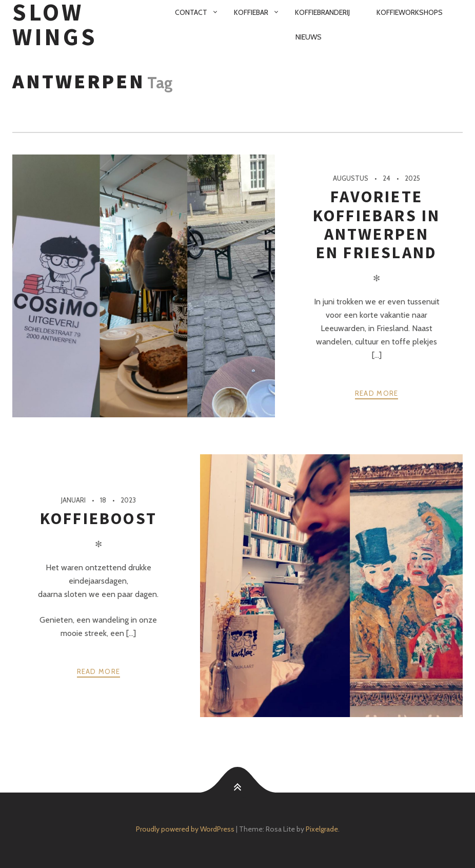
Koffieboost (98, 518)
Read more (377, 393)
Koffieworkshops (410, 12)
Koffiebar (251, 12)
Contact (191, 12)
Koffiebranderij (322, 12)
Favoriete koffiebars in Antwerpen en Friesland (377, 225)
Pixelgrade (322, 829)
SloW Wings (55, 25)
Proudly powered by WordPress (185, 829)
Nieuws (309, 37)
